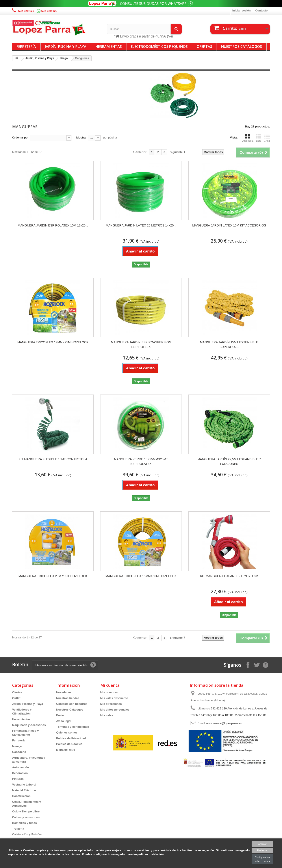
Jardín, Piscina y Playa (66, 47)
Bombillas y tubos (24, 823)
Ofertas (204, 47)
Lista (259, 138)
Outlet (16, 698)
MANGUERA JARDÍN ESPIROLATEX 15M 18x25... (53, 225)
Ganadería (19, 752)
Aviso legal (64, 721)
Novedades (64, 692)
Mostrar (82, 137)
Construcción (21, 796)
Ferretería (26, 47)
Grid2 (267, 138)
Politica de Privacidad (71, 738)
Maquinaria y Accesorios (29, 725)
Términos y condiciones (73, 727)
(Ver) (171, 36)
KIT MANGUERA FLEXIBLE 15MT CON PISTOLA (53, 459)
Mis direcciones (111, 704)
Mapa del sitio (66, 750)
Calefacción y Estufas (27, 834)
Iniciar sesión (242, 10)
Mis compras (109, 692)
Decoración (20, 773)
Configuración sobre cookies (262, 859)
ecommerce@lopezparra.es (224, 723)
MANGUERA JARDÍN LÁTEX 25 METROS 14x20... (141, 225)
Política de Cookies (69, 744)
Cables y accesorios (26, 817)
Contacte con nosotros (72, 704)
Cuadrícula (248, 138)
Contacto (262, 10)
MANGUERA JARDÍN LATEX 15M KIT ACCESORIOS (229, 225)
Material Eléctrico (24, 790)
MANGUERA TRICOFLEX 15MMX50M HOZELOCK (141, 576)
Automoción (20, 767)
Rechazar (262, 850)
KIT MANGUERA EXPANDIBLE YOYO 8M (229, 576)
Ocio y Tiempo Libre (26, 811)
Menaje (17, 746)
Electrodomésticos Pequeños (159, 47)
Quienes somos (67, 732)
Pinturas (18, 779)
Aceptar (262, 844)
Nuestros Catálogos (242, 47)
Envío (60, 715)
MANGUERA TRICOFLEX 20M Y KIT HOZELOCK (53, 576)
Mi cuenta (110, 685)
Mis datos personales (115, 710)
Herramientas (109, 47)
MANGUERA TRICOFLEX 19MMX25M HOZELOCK (53, 342)
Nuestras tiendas (68, 698)
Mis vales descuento (114, 698)
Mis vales (107, 715)
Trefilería (18, 829)
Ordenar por (20, 137)
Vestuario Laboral (24, 785)
